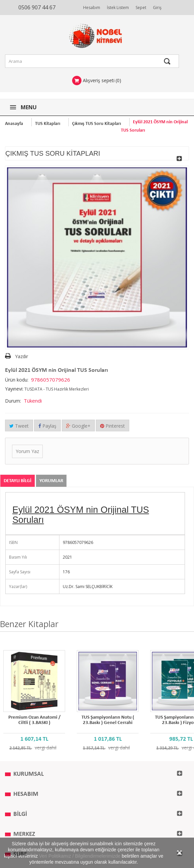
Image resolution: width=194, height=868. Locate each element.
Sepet (141, 8)
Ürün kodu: (17, 380)
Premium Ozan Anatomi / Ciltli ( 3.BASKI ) (34, 720)
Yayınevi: (14, 389)
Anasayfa (14, 124)
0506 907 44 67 (37, 7)
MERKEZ (24, 834)
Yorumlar (51, 481)
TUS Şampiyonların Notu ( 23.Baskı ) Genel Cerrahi (108, 720)
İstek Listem (118, 8)
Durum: (13, 401)
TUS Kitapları (48, 124)
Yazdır (22, 356)
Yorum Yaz (27, 451)
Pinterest (113, 426)
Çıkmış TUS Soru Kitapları (96, 124)
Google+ (78, 426)
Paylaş (47, 426)
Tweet (19, 426)
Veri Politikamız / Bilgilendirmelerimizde (80, 856)
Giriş (157, 8)
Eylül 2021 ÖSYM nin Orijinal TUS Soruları (81, 515)
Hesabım (92, 8)
